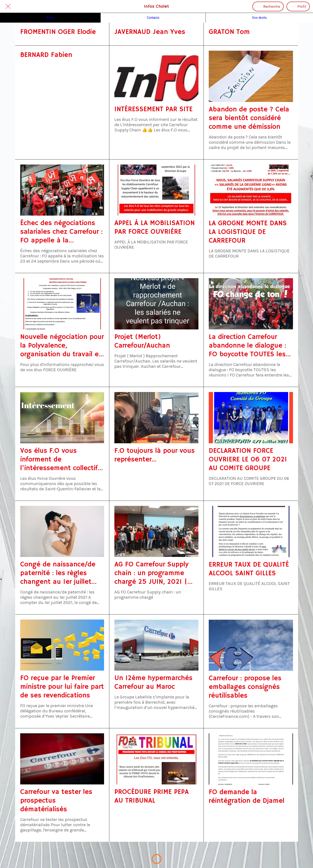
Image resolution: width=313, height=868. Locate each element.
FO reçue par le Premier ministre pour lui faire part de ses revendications (62, 687)
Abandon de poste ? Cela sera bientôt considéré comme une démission (249, 118)
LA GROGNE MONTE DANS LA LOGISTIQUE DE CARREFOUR (248, 232)
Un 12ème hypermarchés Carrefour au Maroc (153, 682)
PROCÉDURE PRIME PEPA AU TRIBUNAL (152, 796)
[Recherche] (268, 6)
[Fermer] (8, 6)
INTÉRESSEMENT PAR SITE (153, 109)
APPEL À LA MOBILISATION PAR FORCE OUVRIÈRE (155, 227)
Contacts (153, 18)
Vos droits (259, 18)
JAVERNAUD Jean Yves (150, 32)
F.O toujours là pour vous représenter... (154, 455)
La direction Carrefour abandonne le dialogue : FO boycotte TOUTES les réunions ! (247, 346)
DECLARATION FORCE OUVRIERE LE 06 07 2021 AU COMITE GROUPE (248, 460)
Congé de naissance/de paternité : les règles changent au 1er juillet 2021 (58, 573)
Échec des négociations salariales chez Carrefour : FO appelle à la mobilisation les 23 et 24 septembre (61, 232)
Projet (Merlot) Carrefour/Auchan (142, 341)
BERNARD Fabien (46, 55)
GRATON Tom (229, 32)
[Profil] (298, 6)
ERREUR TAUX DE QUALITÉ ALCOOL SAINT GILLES (249, 569)
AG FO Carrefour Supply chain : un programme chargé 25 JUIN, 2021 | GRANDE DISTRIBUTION (151, 573)
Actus (50, 18)
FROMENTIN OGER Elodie (58, 32)
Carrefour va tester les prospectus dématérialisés (56, 801)
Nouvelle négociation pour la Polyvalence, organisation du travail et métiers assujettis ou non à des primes (62, 346)
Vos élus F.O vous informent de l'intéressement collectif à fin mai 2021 (62, 460)
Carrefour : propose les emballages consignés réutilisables (245, 687)
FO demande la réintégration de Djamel (247, 797)
